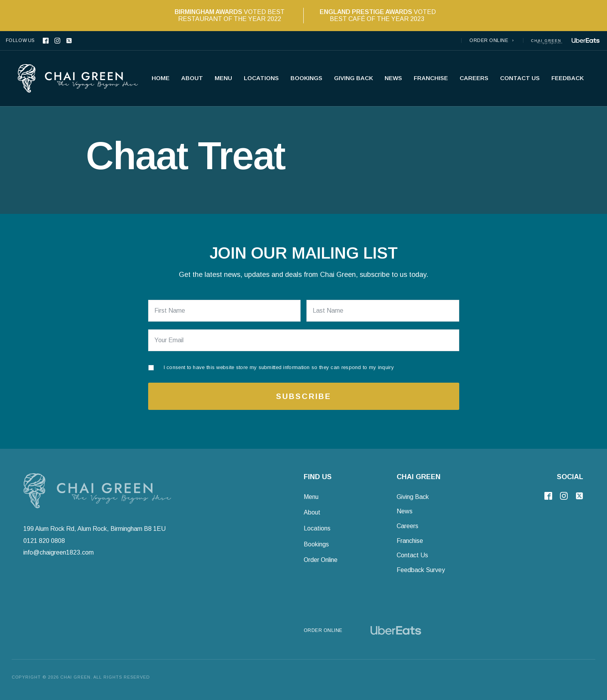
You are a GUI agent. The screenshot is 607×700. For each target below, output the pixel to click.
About (192, 78)
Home (161, 78)
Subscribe (304, 396)
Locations (261, 78)
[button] (492, 40)
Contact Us (520, 78)
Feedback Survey (421, 570)
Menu (223, 78)
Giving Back (353, 78)
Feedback (568, 78)
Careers (474, 78)
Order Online (321, 560)
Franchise (431, 78)
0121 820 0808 (44, 540)
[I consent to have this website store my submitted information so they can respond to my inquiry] (271, 366)
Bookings (306, 78)
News (393, 78)
